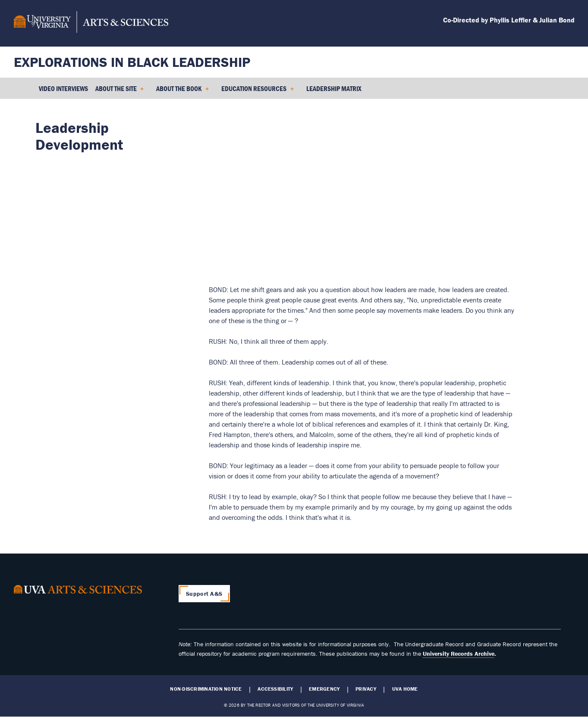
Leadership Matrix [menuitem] (334, 88)
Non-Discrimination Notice (206, 689)
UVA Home (405, 689)
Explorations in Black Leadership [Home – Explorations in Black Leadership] (132, 62)
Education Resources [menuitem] (258, 91)
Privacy (366, 689)
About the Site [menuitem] (120, 91)
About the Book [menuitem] (182, 91)
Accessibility (275, 689)
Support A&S (204, 594)
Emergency (324, 689)
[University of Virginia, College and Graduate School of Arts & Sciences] (91, 23)
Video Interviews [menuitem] (63, 88)
